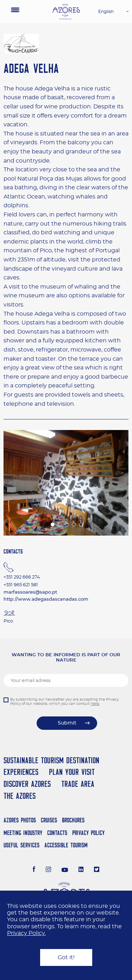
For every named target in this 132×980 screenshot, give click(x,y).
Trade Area (78, 784)
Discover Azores (27, 784)
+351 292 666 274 (22, 577)
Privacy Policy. (26, 933)
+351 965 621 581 (21, 585)
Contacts (57, 833)
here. (95, 704)
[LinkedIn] (81, 870)
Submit (67, 723)
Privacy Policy (88, 833)
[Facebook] (34, 870)
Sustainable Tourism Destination (51, 760)
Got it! (66, 957)
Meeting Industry (23, 833)
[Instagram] (48, 870)
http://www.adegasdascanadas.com (46, 599)
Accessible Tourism (66, 845)
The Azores (20, 796)
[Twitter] (97, 870)
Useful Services (21, 845)
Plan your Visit (72, 772)
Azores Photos (20, 820)
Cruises (49, 820)
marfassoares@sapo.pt (30, 592)
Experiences (21, 772)
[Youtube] (65, 870)
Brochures (73, 820)
